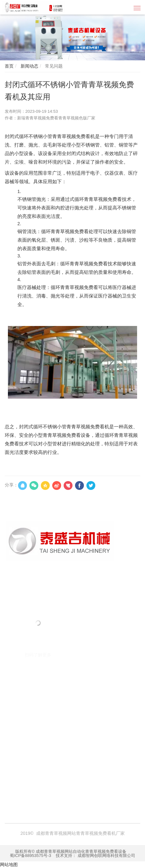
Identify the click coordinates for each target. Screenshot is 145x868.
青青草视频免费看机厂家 (95, 775)
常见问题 (53, 66)
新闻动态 (29, 66)
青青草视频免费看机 (47, 775)
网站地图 (9, 865)
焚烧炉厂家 (70, 781)
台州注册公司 (117, 781)
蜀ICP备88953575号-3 (30, 856)
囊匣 (34, 788)
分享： (11, 485)
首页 (9, 66)
